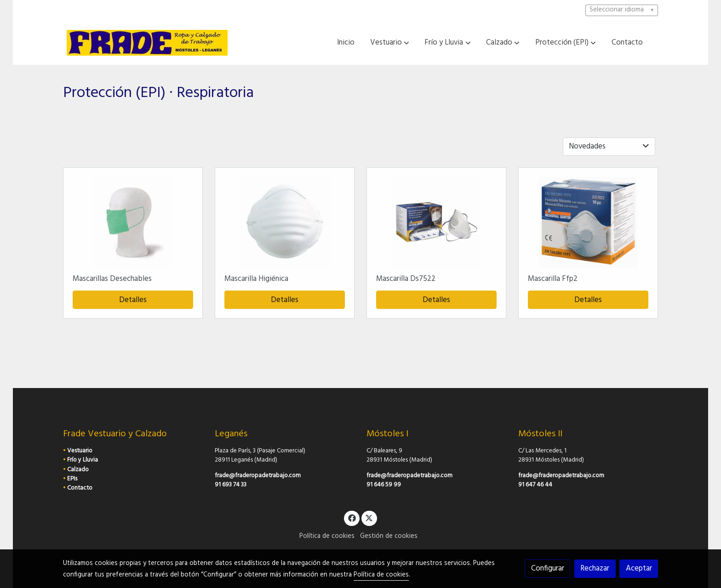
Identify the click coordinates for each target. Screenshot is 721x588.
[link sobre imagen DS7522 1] (437, 222)
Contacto (80, 488)
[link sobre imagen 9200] (285, 222)
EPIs (72, 479)
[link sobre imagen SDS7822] (588, 222)
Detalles (133, 300)
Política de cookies (327, 536)
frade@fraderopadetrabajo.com (258, 476)
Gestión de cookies (389, 536)
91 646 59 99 (384, 485)
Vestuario (80, 451)
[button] (390, 43)
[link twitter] (369, 517)
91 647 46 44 (535, 485)
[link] (147, 43)
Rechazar (595, 568)
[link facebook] (352, 517)
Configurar (548, 568)
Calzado (78, 470)
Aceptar (639, 568)
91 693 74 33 (231, 485)
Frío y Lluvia (83, 460)
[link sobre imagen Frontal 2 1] (133, 222)
